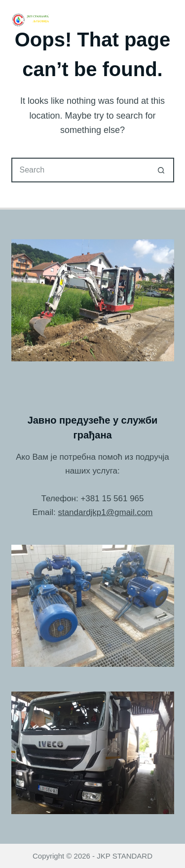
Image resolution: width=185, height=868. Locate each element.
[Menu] (170, 20)
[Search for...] (80, 170)
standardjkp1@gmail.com (105, 512)
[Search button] (162, 170)
